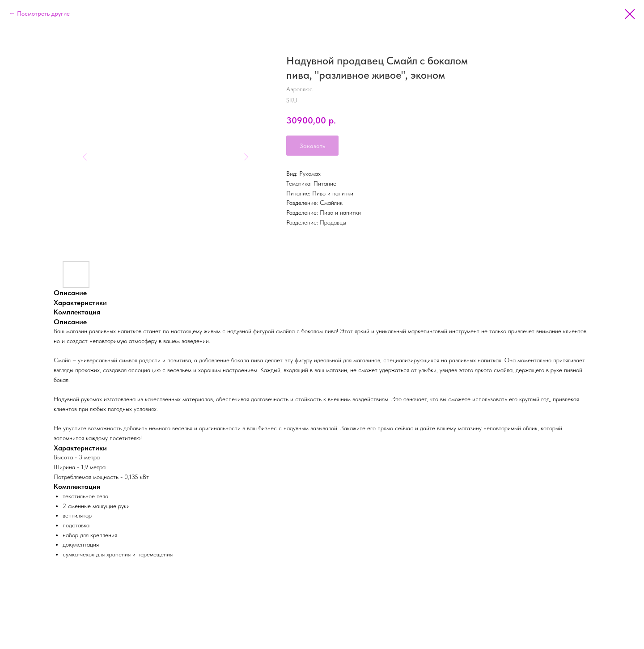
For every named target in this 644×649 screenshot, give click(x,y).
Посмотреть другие (43, 13)
